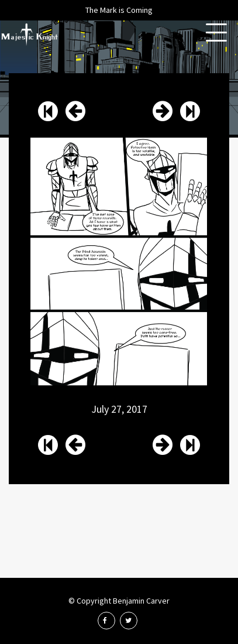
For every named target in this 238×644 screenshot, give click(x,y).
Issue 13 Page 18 (75, 111)
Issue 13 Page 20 (163, 111)
